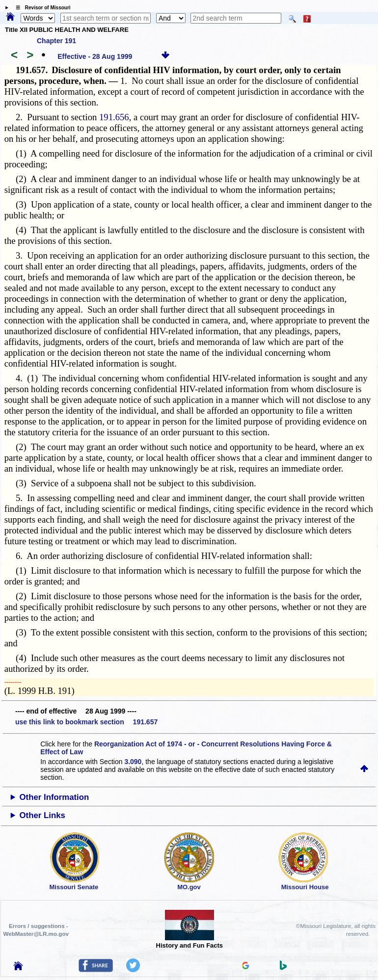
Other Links (42, 815)
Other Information (54, 797)
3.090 (133, 762)
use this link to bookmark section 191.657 (86, 722)
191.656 (114, 117)
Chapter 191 (56, 41)
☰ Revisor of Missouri (41, 8)
